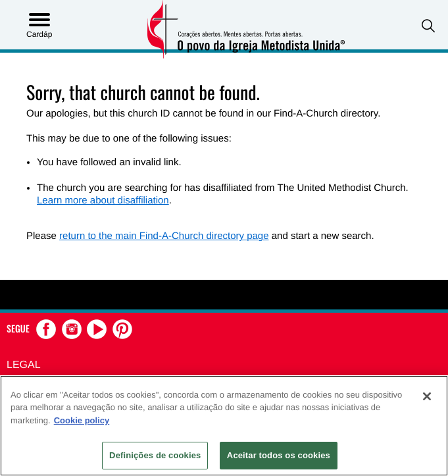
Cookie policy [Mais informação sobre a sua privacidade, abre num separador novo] (82, 420)
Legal (24, 365)
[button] (428, 26)
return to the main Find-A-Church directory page (164, 236)
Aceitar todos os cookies (279, 455)
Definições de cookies (155, 455)
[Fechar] (427, 396)
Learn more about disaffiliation (103, 200)
